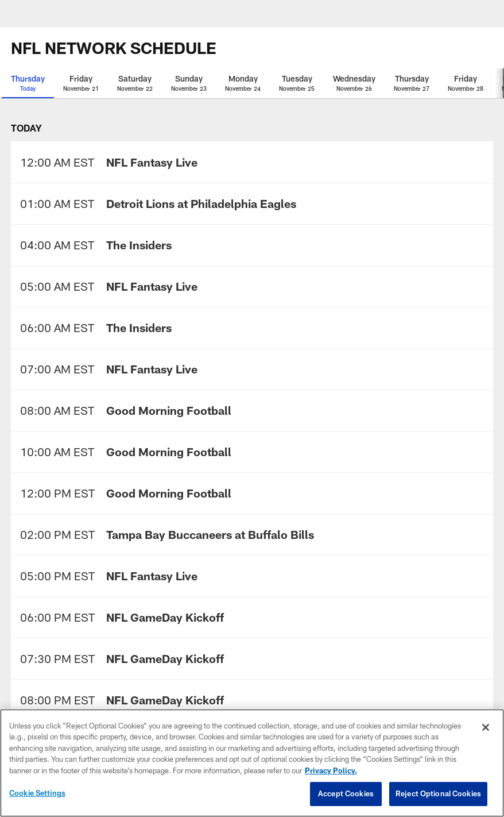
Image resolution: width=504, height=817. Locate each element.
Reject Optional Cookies (438, 793)
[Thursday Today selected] (28, 83)
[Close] (486, 727)
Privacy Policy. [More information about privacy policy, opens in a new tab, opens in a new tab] (331, 770)
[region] (252, 763)
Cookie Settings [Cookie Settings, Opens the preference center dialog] (37, 793)
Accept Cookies (346, 793)
